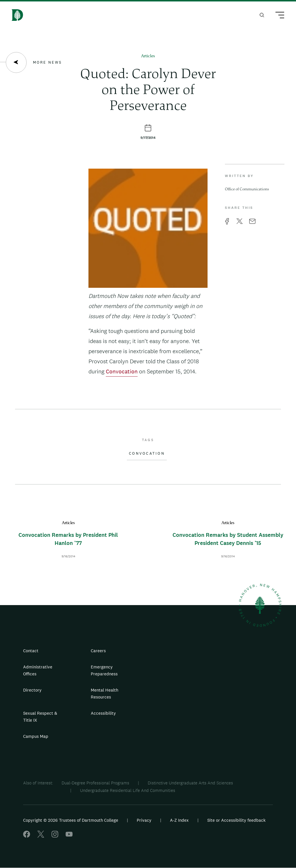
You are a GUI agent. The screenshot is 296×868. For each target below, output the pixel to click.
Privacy (144, 820)
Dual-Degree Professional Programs (95, 783)
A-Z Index (179, 820)
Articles (148, 56)
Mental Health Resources (104, 693)
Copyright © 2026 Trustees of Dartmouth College (71, 820)
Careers (98, 651)
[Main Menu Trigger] (277, 16)
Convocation (122, 371)
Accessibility (103, 713)
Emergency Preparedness (104, 670)
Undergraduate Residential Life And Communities (128, 790)
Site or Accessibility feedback (236, 820)
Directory (32, 690)
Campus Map (36, 736)
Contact (31, 651)
